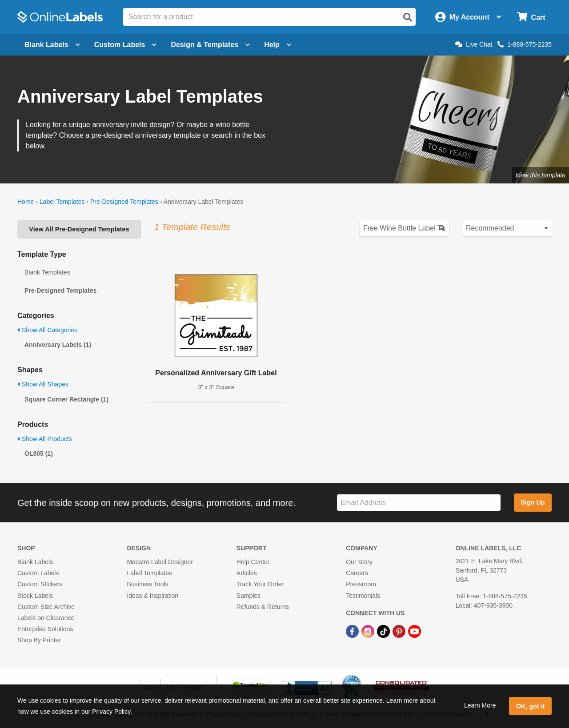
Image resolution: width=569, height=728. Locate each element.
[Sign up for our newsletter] (419, 503)
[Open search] (408, 17)
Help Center (253, 562)
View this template (540, 175)
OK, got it (531, 706)
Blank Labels (35, 562)
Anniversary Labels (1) (58, 345)
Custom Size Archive (46, 607)
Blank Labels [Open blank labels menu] (52, 45)
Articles (247, 573)
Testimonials (363, 596)
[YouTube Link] (415, 631)
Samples (248, 596)
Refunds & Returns (263, 607)
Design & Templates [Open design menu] (210, 45)
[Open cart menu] (531, 17)
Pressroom (361, 584)
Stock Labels (35, 596)
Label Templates (62, 202)
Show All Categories (47, 330)
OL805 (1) (39, 454)
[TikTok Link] (384, 631)
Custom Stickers (40, 584)
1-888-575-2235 (525, 44)
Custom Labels (38, 573)
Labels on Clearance (46, 618)
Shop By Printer (39, 640)
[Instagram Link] (369, 631)
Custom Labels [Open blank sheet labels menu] (126, 45)
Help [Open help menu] (278, 45)
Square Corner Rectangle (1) (66, 399)
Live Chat (474, 44)
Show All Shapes (43, 384)
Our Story (359, 562)
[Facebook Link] (353, 631)
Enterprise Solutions (45, 629)
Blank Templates (47, 272)
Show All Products (45, 439)
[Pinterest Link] (400, 631)
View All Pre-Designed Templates (79, 229)
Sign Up (533, 502)
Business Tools (147, 584)
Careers (357, 573)
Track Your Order (260, 584)
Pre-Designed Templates (124, 202)
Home (26, 202)
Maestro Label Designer (160, 562)
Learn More (480, 705)
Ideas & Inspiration (152, 596)
